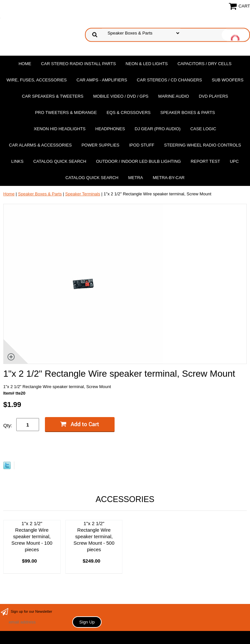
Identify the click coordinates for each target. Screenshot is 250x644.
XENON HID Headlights (60, 129)
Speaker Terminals (83, 194)
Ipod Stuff (142, 145)
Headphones (110, 129)
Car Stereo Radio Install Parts (78, 64)
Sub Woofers (228, 80)
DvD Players (214, 96)
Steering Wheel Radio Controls (202, 145)
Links (18, 161)
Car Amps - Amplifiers (102, 80)
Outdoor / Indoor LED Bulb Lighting (139, 161)
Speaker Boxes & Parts (187, 112)
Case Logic (203, 129)
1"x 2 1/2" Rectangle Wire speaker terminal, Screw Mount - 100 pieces (32, 536)
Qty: (8, 425)
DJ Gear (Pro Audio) (158, 129)
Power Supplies (100, 145)
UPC (234, 161)
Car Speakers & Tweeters (53, 96)
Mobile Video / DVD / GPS (121, 96)
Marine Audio (174, 96)
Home (25, 64)
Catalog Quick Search (60, 161)
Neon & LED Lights (147, 64)
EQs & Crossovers (128, 112)
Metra (136, 178)
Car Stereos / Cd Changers (169, 80)
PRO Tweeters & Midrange (66, 112)
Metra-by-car (169, 178)
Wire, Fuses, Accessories (37, 80)
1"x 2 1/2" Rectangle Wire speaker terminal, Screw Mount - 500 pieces (94, 536)
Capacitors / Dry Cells (204, 64)
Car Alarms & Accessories (41, 145)
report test (205, 161)
